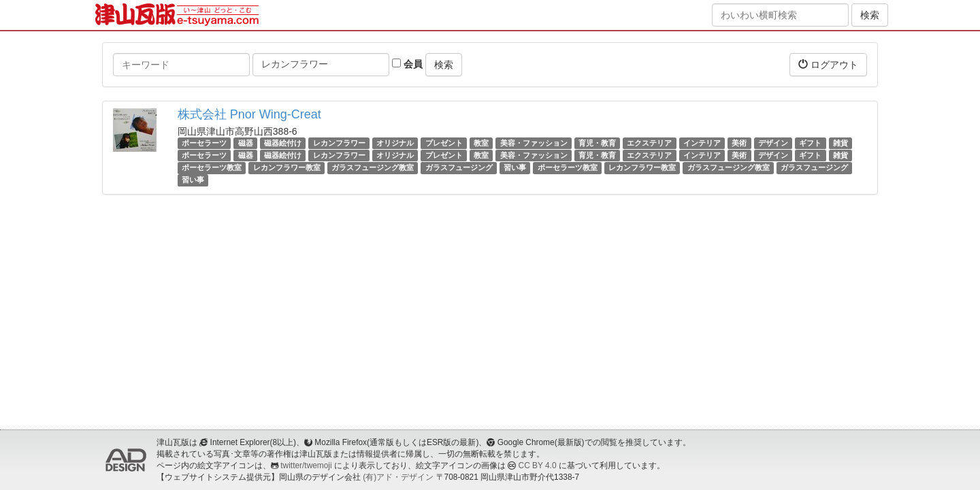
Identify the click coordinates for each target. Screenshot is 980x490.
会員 (407, 64)
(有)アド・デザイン (398, 477)
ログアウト (828, 64)
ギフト (810, 143)
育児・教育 (597, 143)
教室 (481, 143)
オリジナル (395, 143)
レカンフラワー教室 (287, 167)
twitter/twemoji (306, 465)
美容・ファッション (534, 143)
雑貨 (840, 143)
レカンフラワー (339, 143)
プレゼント (444, 143)
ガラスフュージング (459, 167)
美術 (739, 143)
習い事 (515, 167)
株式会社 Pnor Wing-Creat (249, 114)
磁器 (246, 143)
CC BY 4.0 (538, 465)
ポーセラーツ (204, 143)
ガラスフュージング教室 (373, 167)
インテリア (702, 143)
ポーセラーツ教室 (212, 167)
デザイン (773, 143)
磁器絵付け (283, 143)
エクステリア (649, 143)
